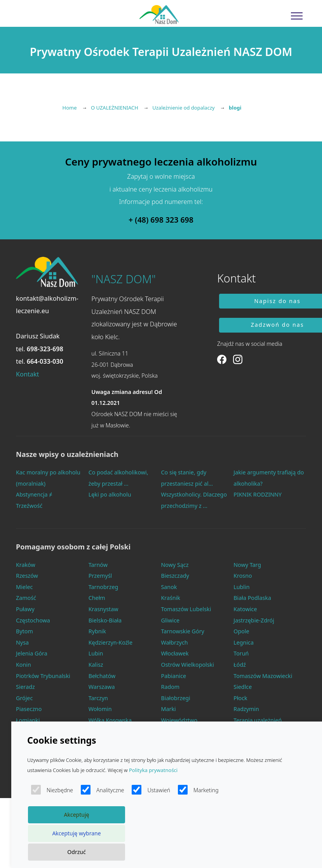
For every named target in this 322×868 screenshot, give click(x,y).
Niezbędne (52, 790)
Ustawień (151, 790)
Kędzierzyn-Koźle (111, 642)
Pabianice (174, 676)
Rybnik (97, 631)
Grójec (24, 698)
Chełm (97, 598)
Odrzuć (76, 852)
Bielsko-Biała (105, 620)
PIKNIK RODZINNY (258, 494)
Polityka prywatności (153, 770)
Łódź (240, 665)
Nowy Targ (247, 565)
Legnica (244, 642)
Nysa (22, 642)
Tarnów (98, 565)
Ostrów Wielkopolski (188, 665)
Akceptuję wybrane (76, 833)
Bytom (24, 631)
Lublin (241, 587)
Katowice (245, 609)
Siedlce (243, 687)
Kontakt (27, 374)
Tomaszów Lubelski (186, 609)
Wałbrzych (175, 642)
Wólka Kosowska (110, 720)
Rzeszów (27, 576)
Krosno (243, 576)
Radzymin (246, 709)
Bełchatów (102, 676)
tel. (40, 349)
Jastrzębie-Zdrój (254, 620)
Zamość (26, 598)
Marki (169, 709)
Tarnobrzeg (104, 587)
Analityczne (102, 790)
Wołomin (100, 709)
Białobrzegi (176, 698)
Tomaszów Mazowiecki (263, 676)
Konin (23, 665)
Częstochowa (33, 620)
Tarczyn (98, 698)
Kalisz (96, 665)
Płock (240, 698)
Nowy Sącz (175, 565)
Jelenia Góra (32, 653)
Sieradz (25, 687)
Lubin (96, 653)
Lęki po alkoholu (110, 494)
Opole (241, 631)
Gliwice (171, 620)
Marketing (198, 790)
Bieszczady (175, 576)
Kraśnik (171, 598)
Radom (171, 687)
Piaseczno (29, 709)
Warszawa (102, 687)
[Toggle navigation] (297, 16)
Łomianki (28, 720)
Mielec (24, 587)
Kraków (26, 565)
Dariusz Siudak (38, 336)
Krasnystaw (104, 609)
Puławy (25, 609)
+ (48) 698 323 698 (161, 220)
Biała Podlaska (252, 598)
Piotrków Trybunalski (43, 676)
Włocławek (175, 653)
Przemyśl (100, 576)
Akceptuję (77, 815)
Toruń (241, 653)
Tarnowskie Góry (183, 631)
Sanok (169, 587)
